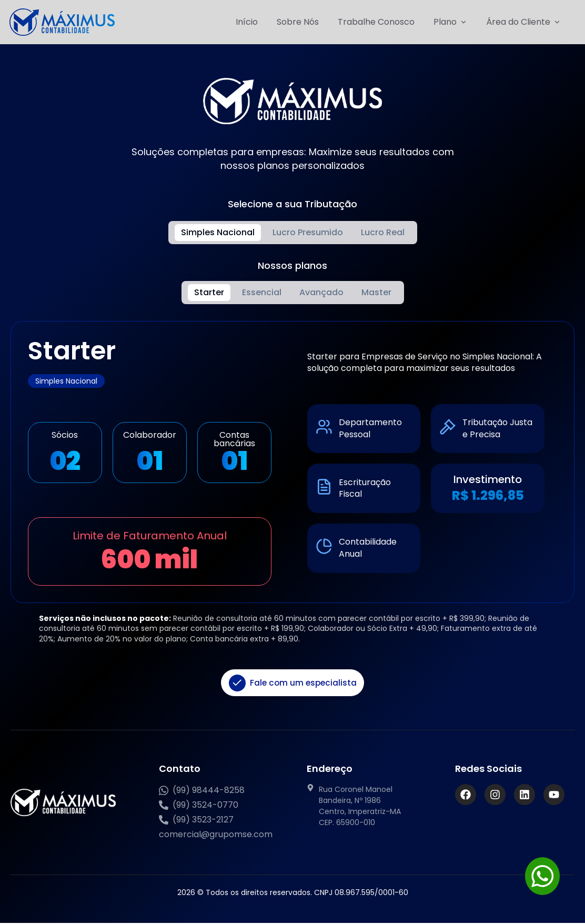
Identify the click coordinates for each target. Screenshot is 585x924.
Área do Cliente (523, 22)
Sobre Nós (298, 22)
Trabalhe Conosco (376, 22)
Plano (450, 22)
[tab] (218, 233)
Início (247, 22)
